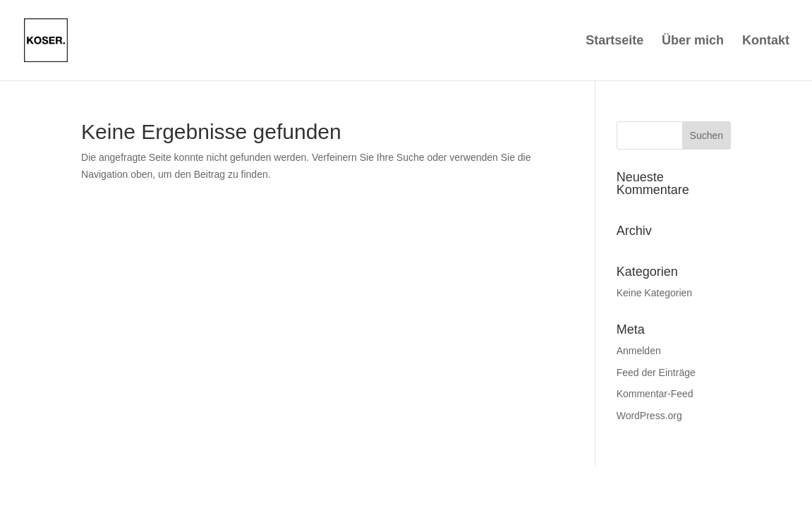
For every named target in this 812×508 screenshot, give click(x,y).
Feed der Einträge (656, 373)
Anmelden (639, 351)
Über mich (693, 41)
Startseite (614, 41)
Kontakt (766, 41)
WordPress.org (649, 416)
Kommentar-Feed (655, 394)
